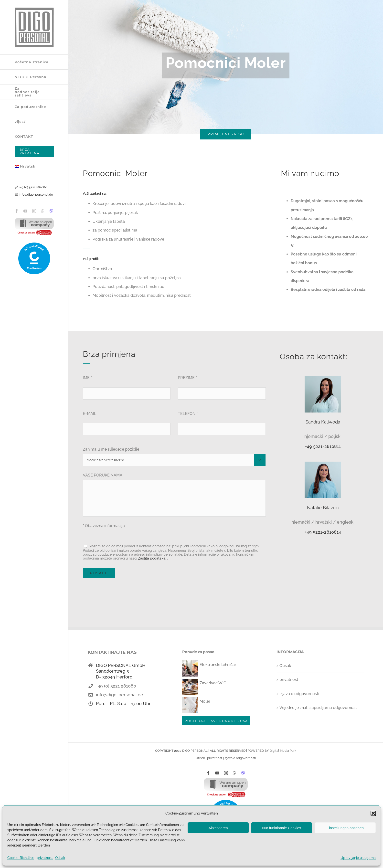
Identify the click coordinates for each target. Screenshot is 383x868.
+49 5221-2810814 (323, 532)
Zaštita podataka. (152, 558)
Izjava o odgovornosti (299, 694)
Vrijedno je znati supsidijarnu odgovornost (318, 708)
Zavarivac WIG (213, 683)
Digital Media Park (283, 751)
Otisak (60, 858)
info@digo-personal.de (36, 195)
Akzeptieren (218, 828)
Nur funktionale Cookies (282, 828)
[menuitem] (34, 166)
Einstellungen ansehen (345, 828)
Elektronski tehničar (218, 665)
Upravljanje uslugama (358, 858)
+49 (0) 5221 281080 (33, 187)
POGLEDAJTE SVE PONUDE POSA (216, 721)
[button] (373, 813)
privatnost (45, 858)
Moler (205, 701)
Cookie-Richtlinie (21, 858)
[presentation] (120, 593)
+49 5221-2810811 (323, 446)
